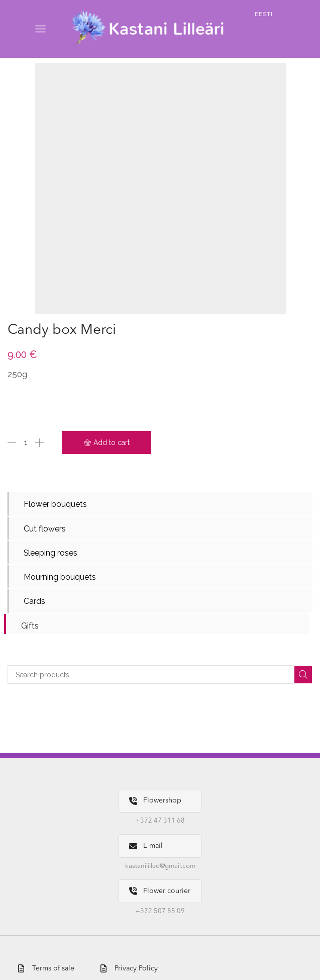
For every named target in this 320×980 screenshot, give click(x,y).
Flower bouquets (55, 504)
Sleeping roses (51, 553)
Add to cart (112, 442)
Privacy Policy (129, 969)
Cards (34, 602)
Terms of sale (46, 969)
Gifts (30, 626)
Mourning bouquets (60, 577)
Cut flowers (45, 529)
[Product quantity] (26, 442)
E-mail (146, 846)
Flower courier (160, 891)
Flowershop (155, 801)
